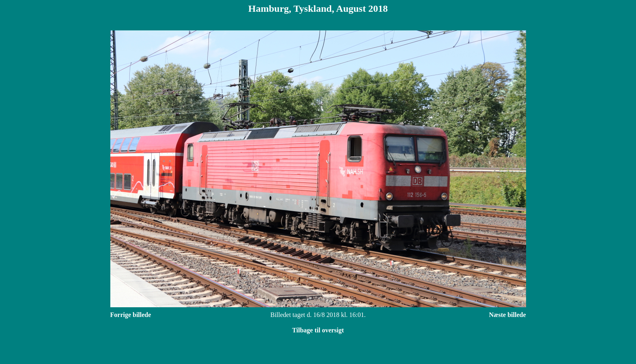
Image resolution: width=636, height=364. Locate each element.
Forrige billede (131, 315)
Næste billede (507, 315)
